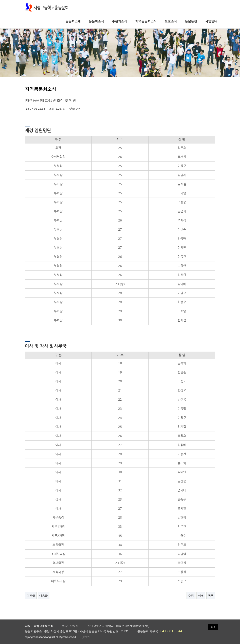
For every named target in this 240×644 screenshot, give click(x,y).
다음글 (44, 596)
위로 (213, 627)
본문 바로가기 (0, 0)
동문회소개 (73, 21)
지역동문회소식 (146, 21)
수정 (191, 596)
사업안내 (211, 21)
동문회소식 (96, 21)
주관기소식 (120, 21)
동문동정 (191, 21)
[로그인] (86, 637)
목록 (211, 596)
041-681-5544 (171, 631)
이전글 (31, 596)
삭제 (201, 596)
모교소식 (171, 21)
